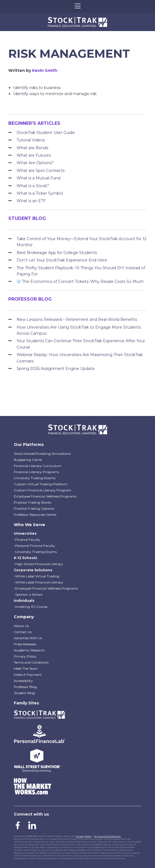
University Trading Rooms (35, 478)
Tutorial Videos (31, 140)
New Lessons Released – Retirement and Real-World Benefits (77, 319)
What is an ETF (31, 201)
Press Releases (25, 644)
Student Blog (24, 693)
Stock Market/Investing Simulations (42, 454)
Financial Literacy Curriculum (38, 466)
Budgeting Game (28, 460)
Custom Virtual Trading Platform (41, 484)
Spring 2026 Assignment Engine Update (56, 369)
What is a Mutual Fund (38, 178)
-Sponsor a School (28, 594)
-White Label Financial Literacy (38, 582)
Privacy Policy (25, 656)
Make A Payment (28, 675)
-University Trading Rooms (35, 552)
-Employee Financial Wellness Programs (46, 588)
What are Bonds (32, 148)
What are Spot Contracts (41, 171)
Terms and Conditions (31, 662)
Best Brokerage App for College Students (57, 253)
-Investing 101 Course (31, 607)
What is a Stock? (33, 186)
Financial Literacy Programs (36, 472)
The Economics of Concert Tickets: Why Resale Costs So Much (80, 281)
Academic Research (29, 650)
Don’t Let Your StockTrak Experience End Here (62, 260)
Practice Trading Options (34, 508)
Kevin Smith (45, 70)
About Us (21, 626)
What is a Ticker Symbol (40, 193)
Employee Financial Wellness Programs (45, 496)
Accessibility (23, 681)
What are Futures (34, 155)
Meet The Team (26, 668)
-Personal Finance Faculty (34, 546)
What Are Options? (35, 163)
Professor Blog (25, 687)
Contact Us (23, 632)
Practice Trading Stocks (33, 502)
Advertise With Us (28, 638)
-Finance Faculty (27, 540)
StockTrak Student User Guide (46, 133)
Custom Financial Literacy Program (43, 490)
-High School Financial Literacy (38, 564)
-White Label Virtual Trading (37, 576)
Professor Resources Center (35, 515)
